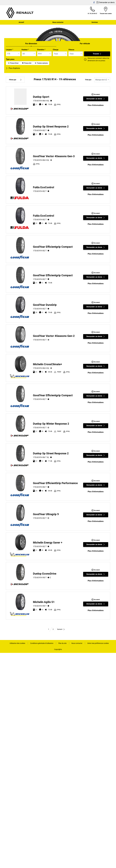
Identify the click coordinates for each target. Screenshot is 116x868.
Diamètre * (41, 50)
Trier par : (88, 80)
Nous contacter (58, 22)
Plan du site (63, 643)
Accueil (21, 22)
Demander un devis (96, 99)
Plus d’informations (96, 105)
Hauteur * (25, 50)
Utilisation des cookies (18, 643)
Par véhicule (85, 44)
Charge (56, 50)
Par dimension (31, 44)
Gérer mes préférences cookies (98, 643)
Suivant (61, 629)
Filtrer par (15, 80)
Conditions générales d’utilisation (42, 643)
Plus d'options (13, 68)
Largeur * (10, 50)
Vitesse (71, 50)
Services (95, 22)
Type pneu (10, 59)
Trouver (97, 54)
